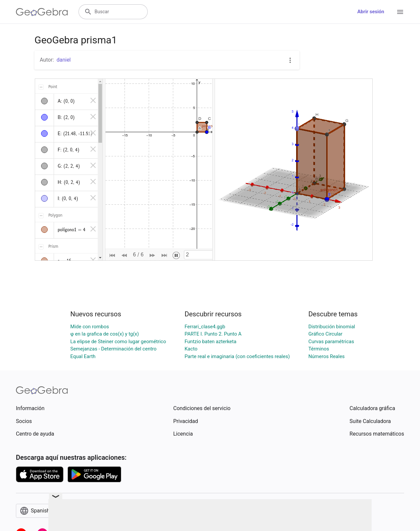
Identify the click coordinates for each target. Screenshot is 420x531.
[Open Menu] (400, 12)
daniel (64, 60)
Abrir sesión (371, 12)
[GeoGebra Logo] (42, 12)
